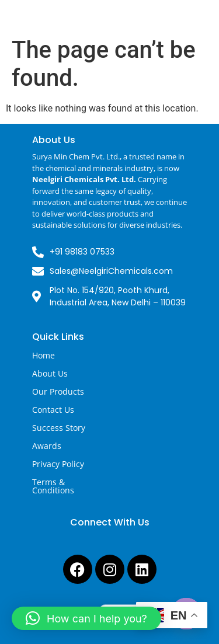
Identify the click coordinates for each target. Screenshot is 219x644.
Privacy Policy (58, 464)
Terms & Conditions (53, 486)
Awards (47, 446)
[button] (86, 618)
